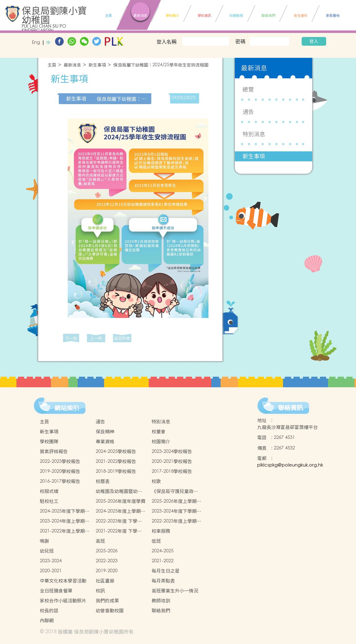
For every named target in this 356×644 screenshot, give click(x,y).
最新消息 (72, 65)
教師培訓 (161, 601)
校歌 (156, 481)
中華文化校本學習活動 (63, 581)
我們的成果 (107, 601)
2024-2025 (162, 551)
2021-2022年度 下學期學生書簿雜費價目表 (119, 531)
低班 (156, 541)
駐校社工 (49, 501)
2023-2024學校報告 (172, 451)
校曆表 (103, 481)
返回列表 (122, 338)
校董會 (159, 432)
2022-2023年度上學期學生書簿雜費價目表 (176, 521)
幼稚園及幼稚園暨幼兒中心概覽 (119, 491)
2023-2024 (51, 561)
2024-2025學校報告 (116, 451)
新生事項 (97, 65)
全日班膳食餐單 (56, 591)
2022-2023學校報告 (60, 461)
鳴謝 (44, 541)
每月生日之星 (166, 571)
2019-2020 (107, 571)
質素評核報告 (54, 451)
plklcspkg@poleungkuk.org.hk (290, 465)
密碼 (240, 41)
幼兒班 (47, 551)
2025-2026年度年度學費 (121, 501)
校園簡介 (161, 442)
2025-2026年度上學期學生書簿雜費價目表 (176, 501)
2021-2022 (162, 561)
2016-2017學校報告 (60, 481)
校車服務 (161, 531)
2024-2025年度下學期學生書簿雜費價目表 (65, 511)
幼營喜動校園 (110, 611)
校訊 (100, 591)
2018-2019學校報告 (116, 471)
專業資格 (105, 442)
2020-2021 (51, 571)
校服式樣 (49, 491)
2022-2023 (107, 561)
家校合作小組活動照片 (63, 601)
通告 (248, 112)
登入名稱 (167, 42)
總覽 (248, 89)
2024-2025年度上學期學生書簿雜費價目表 (121, 511)
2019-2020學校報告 (60, 471)
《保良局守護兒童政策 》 (175, 491)
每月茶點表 (163, 581)
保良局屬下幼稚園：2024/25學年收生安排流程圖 (161, 65)
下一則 (71, 338)
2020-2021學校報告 (172, 461)
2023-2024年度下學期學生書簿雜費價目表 (176, 511)
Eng (36, 43)
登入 (314, 41)
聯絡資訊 (290, 408)
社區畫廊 (105, 581)
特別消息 (254, 134)
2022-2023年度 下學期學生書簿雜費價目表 (119, 521)
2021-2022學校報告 (116, 461)
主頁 (52, 65)
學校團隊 (49, 442)
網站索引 (67, 408)
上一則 (96, 338)
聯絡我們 (161, 611)
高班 (100, 541)
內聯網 (47, 621)
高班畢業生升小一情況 (175, 591)
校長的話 (49, 611)
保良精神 (105, 432)
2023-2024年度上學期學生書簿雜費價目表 (65, 521)
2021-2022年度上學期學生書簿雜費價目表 (65, 531)
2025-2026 (107, 551)
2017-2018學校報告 (172, 471)
